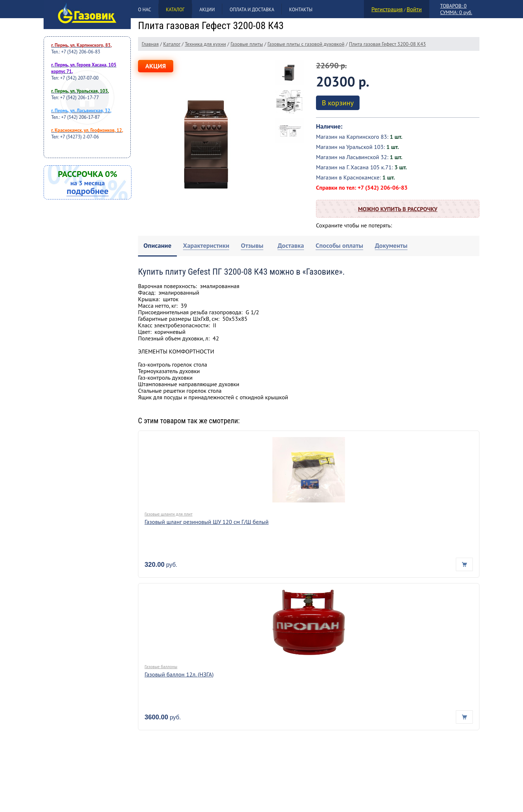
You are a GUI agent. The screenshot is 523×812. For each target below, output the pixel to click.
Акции (207, 10)
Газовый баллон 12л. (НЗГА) (179, 674)
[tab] (157, 246)
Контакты (301, 10)
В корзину (338, 103)
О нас (145, 10)
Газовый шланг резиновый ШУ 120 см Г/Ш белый (207, 522)
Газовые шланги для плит (169, 514)
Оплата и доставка (252, 10)
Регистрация (387, 9)
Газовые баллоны (161, 666)
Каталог (175, 10)
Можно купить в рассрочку (398, 209)
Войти (414, 9)
